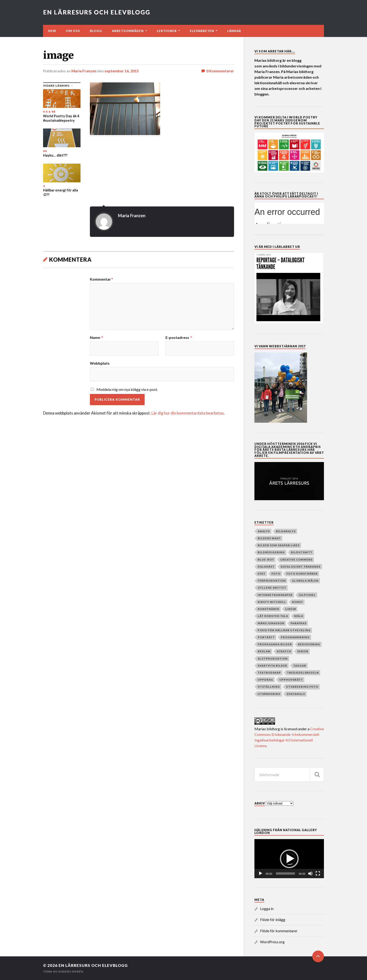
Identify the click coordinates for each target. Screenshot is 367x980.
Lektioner (167, 31)
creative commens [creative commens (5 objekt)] (296, 560)
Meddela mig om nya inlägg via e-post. (127, 389)
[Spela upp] (261, 874)
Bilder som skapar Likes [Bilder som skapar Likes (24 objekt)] (279, 545)
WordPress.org (272, 942)
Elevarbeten (202, 31)
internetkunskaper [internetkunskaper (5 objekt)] (275, 595)
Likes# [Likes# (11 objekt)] (291, 609)
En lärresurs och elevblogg (97, 12)
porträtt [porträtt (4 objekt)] (266, 637)
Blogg (96, 31)
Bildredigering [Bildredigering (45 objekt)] (271, 552)
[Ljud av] (310, 874)
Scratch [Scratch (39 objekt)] (284, 651)
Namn (96, 338)
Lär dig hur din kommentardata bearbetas (188, 413)
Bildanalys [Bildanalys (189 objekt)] (286, 531)
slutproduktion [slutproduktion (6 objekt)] (273, 659)
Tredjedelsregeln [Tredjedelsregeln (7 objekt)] (303, 673)
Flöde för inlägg (273, 919)
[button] (289, 859)
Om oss (73, 31)
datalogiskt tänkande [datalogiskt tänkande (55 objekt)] (301, 567)
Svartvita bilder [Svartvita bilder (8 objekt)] (272, 666)
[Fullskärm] (318, 874)
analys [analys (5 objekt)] (264, 531)
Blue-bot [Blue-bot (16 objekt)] (266, 560)
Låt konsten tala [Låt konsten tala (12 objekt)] (273, 616)
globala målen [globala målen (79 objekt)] (305, 581)
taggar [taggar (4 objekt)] (300, 666)
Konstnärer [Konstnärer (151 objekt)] (268, 609)
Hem (52, 31)
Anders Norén (71, 971)
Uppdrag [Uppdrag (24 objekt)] (265, 680)
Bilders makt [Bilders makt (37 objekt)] (269, 538)
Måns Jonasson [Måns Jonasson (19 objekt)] (271, 623)
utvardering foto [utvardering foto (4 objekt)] (302, 687)
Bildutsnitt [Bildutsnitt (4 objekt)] (302, 552)
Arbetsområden (128, 31)
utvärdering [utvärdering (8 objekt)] (269, 694)
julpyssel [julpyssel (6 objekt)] (307, 595)
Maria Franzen (84, 71)
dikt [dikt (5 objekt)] (262, 574)
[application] (289, 859)
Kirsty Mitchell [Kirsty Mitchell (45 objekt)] (272, 602)
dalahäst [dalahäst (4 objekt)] (266, 567)
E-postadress (179, 338)
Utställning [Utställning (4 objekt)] (269, 687)
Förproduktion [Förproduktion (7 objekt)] (272, 581)
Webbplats (100, 363)
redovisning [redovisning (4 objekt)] (309, 644)
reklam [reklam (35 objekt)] (264, 651)
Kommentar (101, 279)
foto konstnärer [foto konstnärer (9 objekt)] (302, 574)
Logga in (267, 908)
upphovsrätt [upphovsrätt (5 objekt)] (291, 680)
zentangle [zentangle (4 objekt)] (296, 694)
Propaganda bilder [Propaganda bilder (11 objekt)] (275, 644)
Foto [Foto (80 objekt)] (276, 574)
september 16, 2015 (122, 71)
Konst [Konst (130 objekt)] (298, 602)
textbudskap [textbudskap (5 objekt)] (269, 673)
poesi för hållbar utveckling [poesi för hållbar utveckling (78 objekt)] (284, 630)
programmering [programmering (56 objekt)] (295, 637)
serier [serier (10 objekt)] (303, 651)
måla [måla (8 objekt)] (299, 616)
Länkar (234, 31)
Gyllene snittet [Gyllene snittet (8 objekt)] (272, 588)
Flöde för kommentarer (279, 931)
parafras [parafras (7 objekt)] (298, 623)
